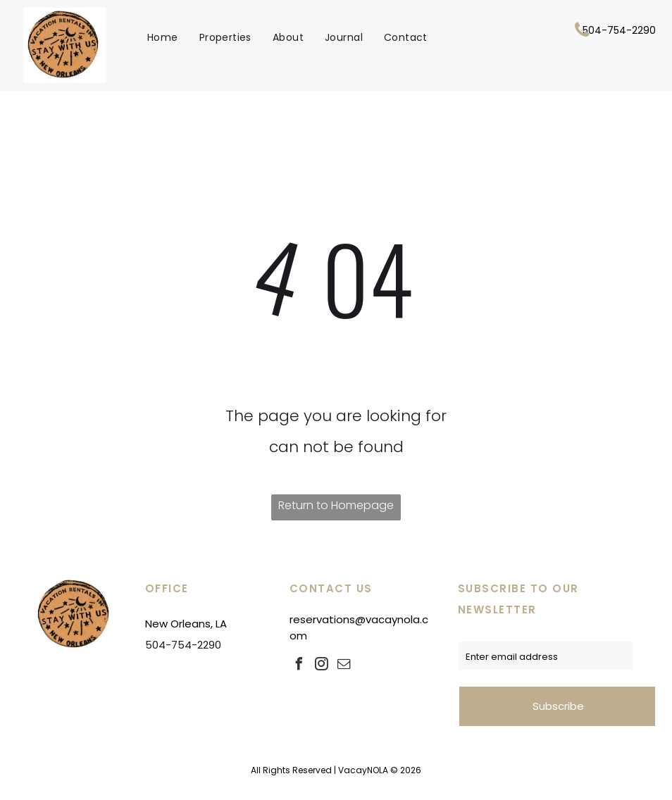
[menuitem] (163, 37)
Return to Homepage (336, 505)
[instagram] (322, 666)
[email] (344, 666)
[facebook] (299, 666)
